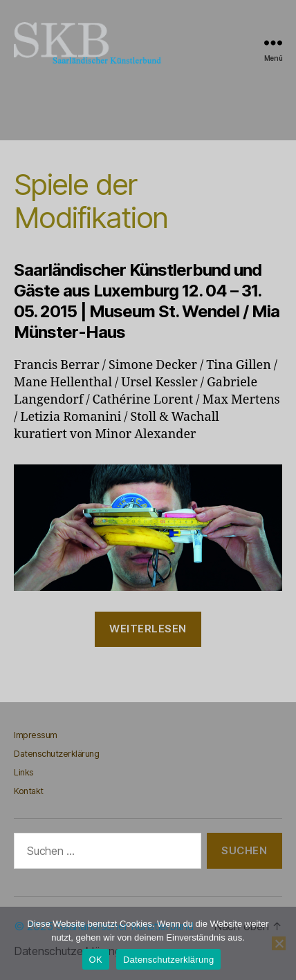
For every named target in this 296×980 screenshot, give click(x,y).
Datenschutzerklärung (56, 754)
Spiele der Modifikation (91, 201)
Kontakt (29, 791)
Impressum (36, 735)
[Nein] (279, 943)
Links (24, 772)
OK (96, 960)
